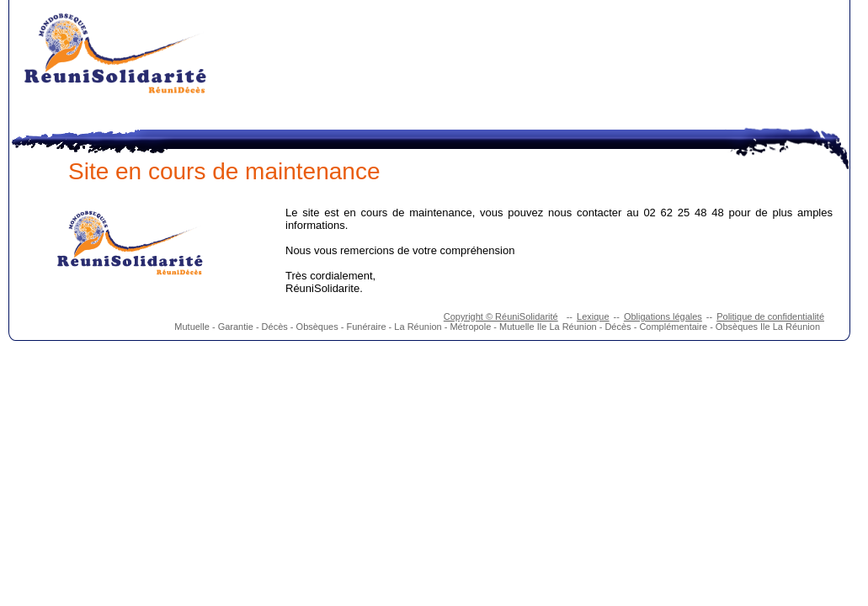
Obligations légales (663, 316)
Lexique (593, 316)
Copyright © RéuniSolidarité (501, 316)
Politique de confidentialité (770, 316)
